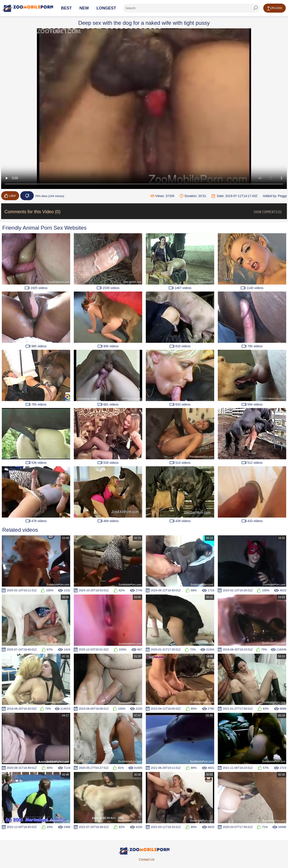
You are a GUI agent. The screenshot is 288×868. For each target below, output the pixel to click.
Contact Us (147, 859)
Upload (274, 8)
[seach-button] (255, 8)
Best (66, 8)
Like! (10, 196)
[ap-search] (191, 8)
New (84, 8)
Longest (106, 8)
